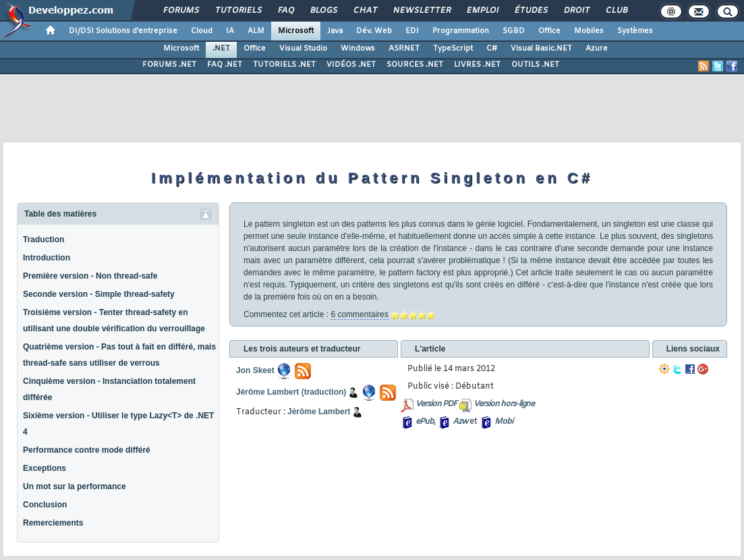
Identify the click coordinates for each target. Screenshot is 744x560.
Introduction (47, 258)
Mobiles (589, 31)
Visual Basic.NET (541, 49)
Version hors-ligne (504, 404)
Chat (365, 11)
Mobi (504, 422)
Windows (358, 49)
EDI (412, 31)
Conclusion (45, 505)
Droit (576, 11)
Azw (460, 422)
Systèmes (635, 31)
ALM (256, 31)
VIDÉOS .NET (351, 65)
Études (531, 11)
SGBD (514, 31)
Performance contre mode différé (87, 450)
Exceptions (45, 468)
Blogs (323, 11)
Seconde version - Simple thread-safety (99, 294)
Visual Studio (303, 49)
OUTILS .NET (535, 65)
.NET (221, 49)
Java (335, 31)
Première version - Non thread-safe (90, 276)
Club (616, 11)
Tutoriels (238, 11)
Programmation (461, 31)
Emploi (482, 11)
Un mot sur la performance (75, 486)
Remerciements (53, 523)
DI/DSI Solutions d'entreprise (123, 31)
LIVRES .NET (477, 65)
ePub (425, 422)
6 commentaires (359, 314)
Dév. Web (374, 31)
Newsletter (421, 11)
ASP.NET (404, 49)
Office (549, 31)
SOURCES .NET (415, 65)
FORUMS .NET (169, 65)
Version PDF (436, 404)
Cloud (202, 31)
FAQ (285, 11)
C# (492, 49)
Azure (597, 49)
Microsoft (296, 31)
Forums (180, 11)
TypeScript (453, 49)
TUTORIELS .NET (284, 65)
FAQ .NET (225, 65)
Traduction (44, 240)
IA (230, 31)
